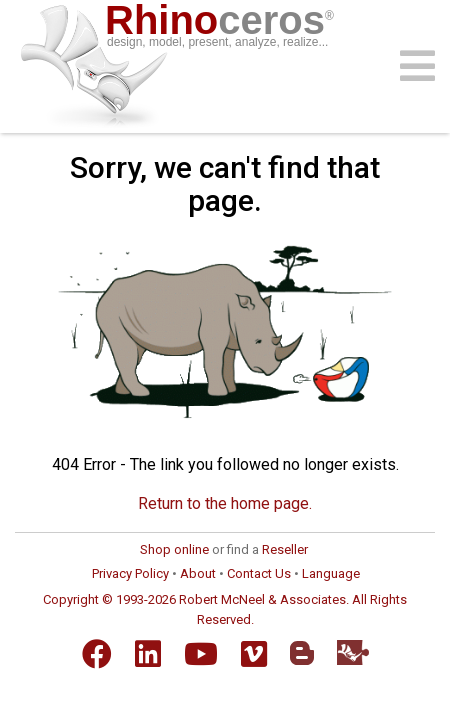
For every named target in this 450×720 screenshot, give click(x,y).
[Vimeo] (254, 654)
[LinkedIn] (148, 654)
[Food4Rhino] (353, 652)
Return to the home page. (225, 503)
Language (331, 573)
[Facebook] (97, 654)
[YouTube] (201, 654)
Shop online (174, 549)
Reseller (285, 549)
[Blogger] (302, 653)
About (198, 573)
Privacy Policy (130, 573)
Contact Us (259, 573)
